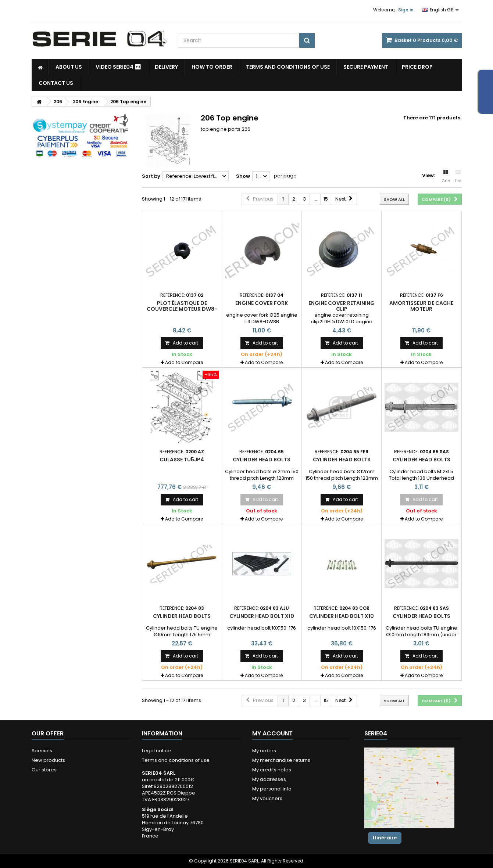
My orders (264, 751)
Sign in (406, 10)
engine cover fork (262, 303)
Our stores (44, 770)
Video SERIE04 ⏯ (118, 67)
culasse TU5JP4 (182, 460)
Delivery (166, 67)
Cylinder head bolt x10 (262, 616)
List (458, 177)
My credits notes (272, 770)
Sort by (151, 176)
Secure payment (366, 67)
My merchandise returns (281, 760)
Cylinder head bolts (262, 460)
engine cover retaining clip (342, 306)
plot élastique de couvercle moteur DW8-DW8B (182, 309)
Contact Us (56, 83)
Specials (42, 751)
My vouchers (267, 798)
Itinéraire (385, 838)
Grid (446, 177)
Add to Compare (184, 362)
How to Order (212, 67)
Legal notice (156, 751)
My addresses (269, 779)
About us (69, 67)
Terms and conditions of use (288, 67)
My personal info (272, 789)
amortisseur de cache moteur (421, 306)
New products (48, 760)
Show (243, 176)
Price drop (417, 67)
